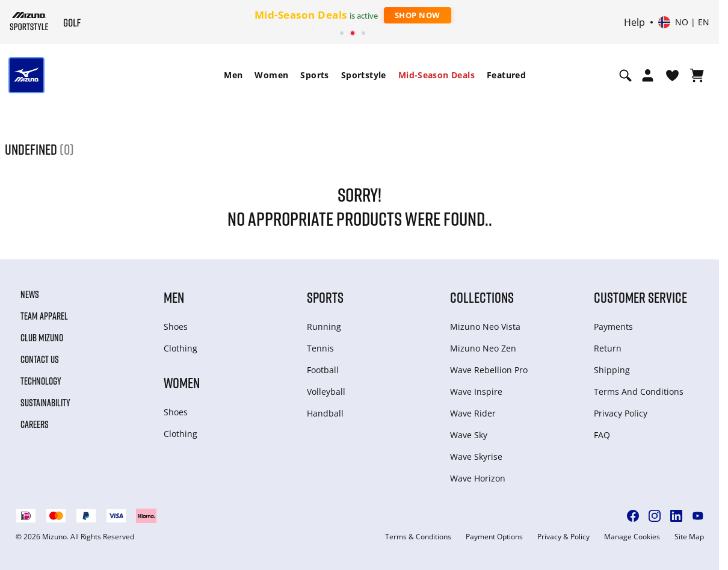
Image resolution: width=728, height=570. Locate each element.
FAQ (602, 435)
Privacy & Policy (563, 537)
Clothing (180, 348)
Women (271, 75)
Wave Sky (469, 435)
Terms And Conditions (639, 392)
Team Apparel (44, 316)
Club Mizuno (42, 338)
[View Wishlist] (672, 75)
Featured (506, 75)
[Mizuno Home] (29, 21)
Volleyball (326, 392)
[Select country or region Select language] (684, 22)
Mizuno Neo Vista (485, 327)
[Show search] (625, 75)
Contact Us (40, 359)
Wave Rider (473, 413)
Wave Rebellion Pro (489, 370)
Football (323, 370)
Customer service (640, 297)
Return (608, 348)
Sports (314, 75)
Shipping (612, 370)
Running (324, 327)
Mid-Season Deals (436, 75)
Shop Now (418, 15)
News (30, 294)
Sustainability (45, 403)
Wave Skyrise (476, 457)
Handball (325, 413)
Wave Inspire (476, 392)
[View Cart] (697, 75)
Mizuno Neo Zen (483, 348)
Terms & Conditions (418, 537)
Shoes (176, 327)
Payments (613, 327)
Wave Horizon (478, 478)
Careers (35, 424)
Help (634, 22)
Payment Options (494, 537)
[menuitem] (233, 75)
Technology (41, 381)
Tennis (320, 348)
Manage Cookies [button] (632, 537)
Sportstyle (364, 75)
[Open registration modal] (648, 75)
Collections (482, 297)
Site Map (689, 537)
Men (233, 75)
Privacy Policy (621, 413)
